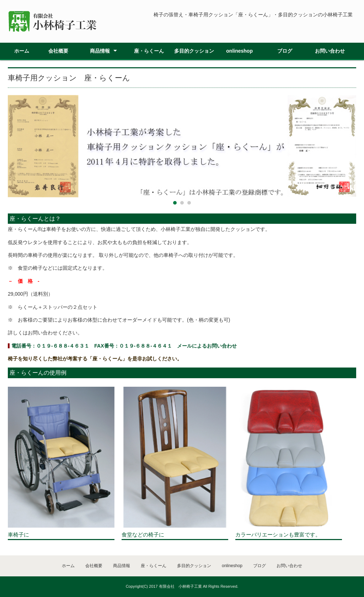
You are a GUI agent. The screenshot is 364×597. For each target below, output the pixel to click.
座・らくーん (149, 51)
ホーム (22, 51)
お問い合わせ (330, 51)
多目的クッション (194, 51)
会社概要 (58, 51)
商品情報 (100, 51)
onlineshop (239, 51)
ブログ (285, 51)
